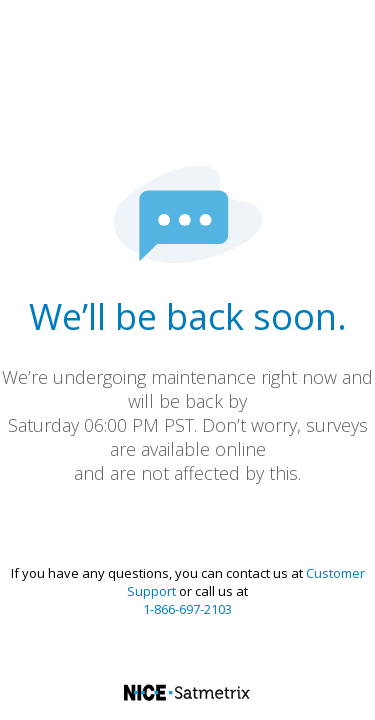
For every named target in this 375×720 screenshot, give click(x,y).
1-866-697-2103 (187, 609)
